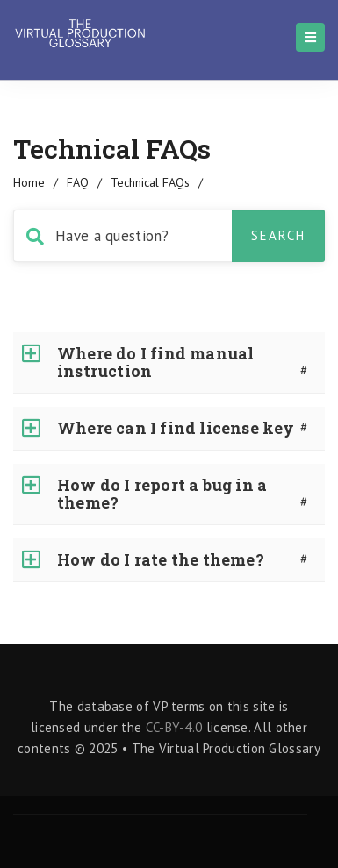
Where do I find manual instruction (155, 362)
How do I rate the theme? (161, 559)
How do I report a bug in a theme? (162, 494)
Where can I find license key (176, 428)
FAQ (78, 182)
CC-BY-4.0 (174, 727)
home (29, 182)
